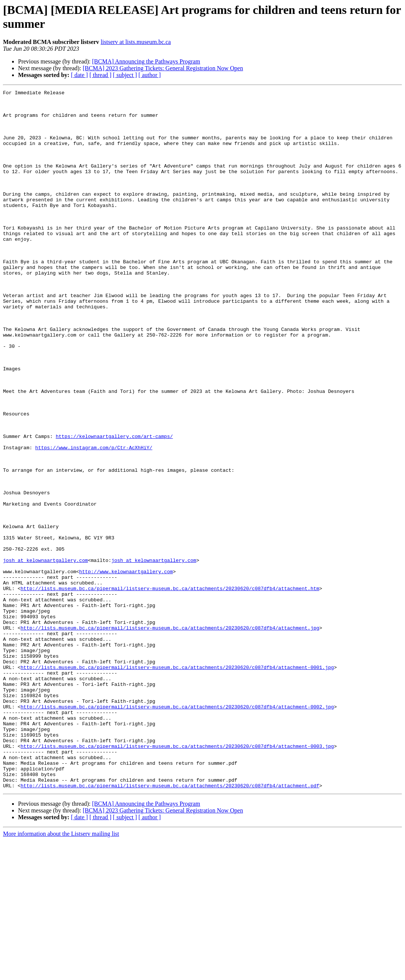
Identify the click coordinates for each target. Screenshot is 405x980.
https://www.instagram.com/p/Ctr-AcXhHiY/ (94, 519)
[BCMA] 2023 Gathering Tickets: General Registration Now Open (163, 68)
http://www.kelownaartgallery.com (126, 668)
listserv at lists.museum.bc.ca (136, 42)
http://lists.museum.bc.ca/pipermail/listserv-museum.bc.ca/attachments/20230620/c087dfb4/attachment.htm (170, 689)
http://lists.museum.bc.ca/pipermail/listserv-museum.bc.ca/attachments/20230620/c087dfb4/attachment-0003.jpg (177, 878)
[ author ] (150, 75)
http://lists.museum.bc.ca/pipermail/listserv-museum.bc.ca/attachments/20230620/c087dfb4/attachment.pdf (170, 925)
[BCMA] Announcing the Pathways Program (146, 61)
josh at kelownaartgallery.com (45, 655)
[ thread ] (100, 75)
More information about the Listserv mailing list (61, 973)
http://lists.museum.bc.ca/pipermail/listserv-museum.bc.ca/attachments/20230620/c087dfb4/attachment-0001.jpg (177, 783)
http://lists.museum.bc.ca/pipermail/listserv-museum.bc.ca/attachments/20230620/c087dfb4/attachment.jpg (170, 736)
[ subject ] (125, 75)
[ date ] (79, 75)
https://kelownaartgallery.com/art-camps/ (114, 506)
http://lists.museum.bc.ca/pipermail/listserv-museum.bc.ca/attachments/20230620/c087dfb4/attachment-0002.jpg (177, 831)
